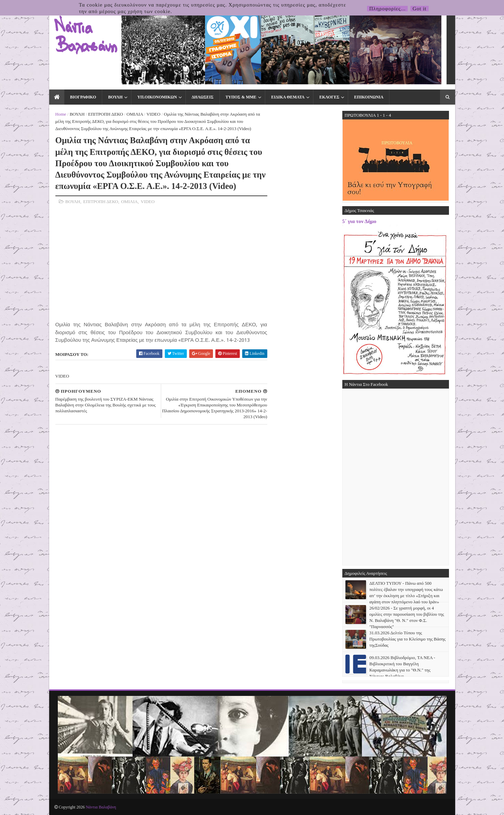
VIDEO (153, 114)
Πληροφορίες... (387, 9)
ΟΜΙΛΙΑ (135, 114)
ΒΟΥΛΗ (115, 97)
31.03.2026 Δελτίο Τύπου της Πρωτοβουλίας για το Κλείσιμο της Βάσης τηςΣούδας (408, 639)
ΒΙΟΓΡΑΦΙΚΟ (83, 97)
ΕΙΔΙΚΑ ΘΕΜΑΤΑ (288, 97)
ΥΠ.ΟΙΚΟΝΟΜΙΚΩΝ (157, 97)
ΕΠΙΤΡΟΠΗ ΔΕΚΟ (106, 114)
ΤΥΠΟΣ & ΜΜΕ (241, 97)
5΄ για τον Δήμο (359, 221)
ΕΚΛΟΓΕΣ (329, 97)
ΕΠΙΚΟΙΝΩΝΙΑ (369, 97)
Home (61, 114)
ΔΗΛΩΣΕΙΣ (202, 97)
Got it (420, 9)
